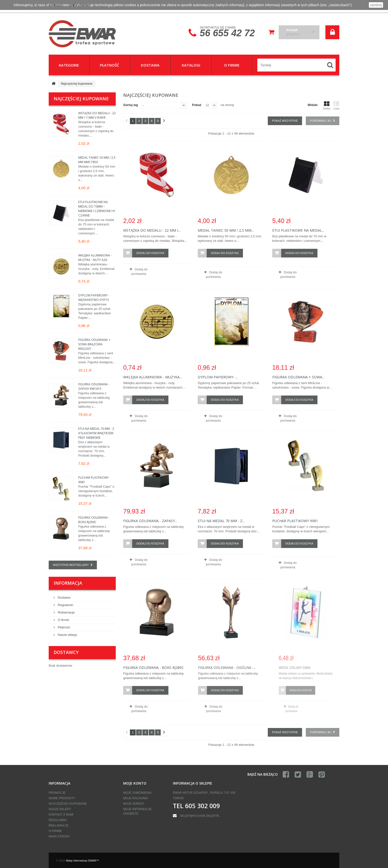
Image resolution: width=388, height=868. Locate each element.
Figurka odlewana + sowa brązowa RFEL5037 (94, 344)
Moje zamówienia (137, 793)
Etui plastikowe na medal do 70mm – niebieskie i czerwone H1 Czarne (97, 209)
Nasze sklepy (67, 635)
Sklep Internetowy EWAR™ (82, 861)
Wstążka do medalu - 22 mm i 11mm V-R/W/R (97, 115)
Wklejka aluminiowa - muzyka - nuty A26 (95, 258)
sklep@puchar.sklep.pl (200, 816)
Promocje (57, 793)
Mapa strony (59, 836)
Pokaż (197, 105)
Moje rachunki (136, 798)
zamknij (376, 5)
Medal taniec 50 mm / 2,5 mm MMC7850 (97, 160)
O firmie (63, 620)
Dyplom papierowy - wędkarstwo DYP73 (94, 298)
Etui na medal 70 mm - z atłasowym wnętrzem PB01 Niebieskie (96, 433)
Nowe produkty (62, 798)
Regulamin (65, 605)
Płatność (63, 627)
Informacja (68, 583)
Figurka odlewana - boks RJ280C (94, 520)
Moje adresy (134, 804)
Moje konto (135, 783)
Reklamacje (66, 612)
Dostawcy (66, 652)
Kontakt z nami (61, 815)
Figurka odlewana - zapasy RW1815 (94, 386)
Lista (336, 106)
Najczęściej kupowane (81, 99)
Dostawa (64, 597)
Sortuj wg (131, 105)
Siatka (327, 106)
